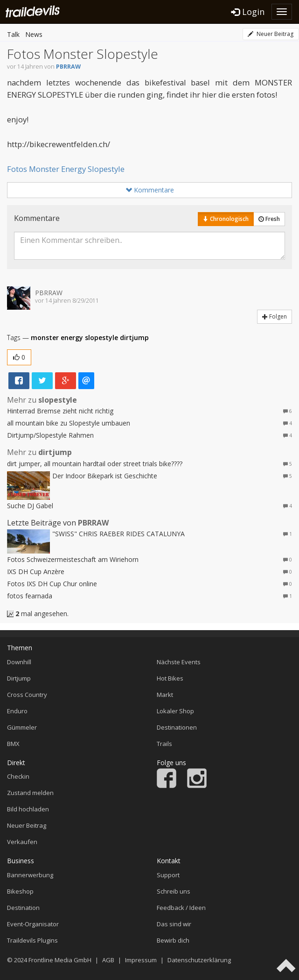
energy (72, 337)
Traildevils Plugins (32, 940)
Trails (164, 744)
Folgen (275, 316)
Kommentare (150, 190)
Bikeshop (20, 891)
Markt (165, 695)
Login (248, 12)
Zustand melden (30, 793)
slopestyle (101, 337)
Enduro (17, 711)
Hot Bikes (170, 678)
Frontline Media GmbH (60, 960)
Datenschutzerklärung (199, 960)
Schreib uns (174, 891)
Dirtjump (19, 678)
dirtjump (134, 337)
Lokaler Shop (175, 711)
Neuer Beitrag (271, 34)
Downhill (19, 662)
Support (168, 875)
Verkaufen (22, 842)
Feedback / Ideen (181, 908)
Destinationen (177, 727)
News (34, 34)
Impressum (141, 960)
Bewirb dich (173, 940)
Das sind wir (174, 924)
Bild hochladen (28, 809)
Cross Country (27, 695)
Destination (23, 908)
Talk (13, 34)
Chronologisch (226, 219)
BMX (13, 744)
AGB (108, 960)
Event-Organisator (33, 924)
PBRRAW (68, 67)
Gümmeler (22, 727)
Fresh (269, 219)
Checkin (18, 776)
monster (45, 337)
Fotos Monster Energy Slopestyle (66, 169)
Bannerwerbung (30, 875)
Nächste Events (179, 662)
